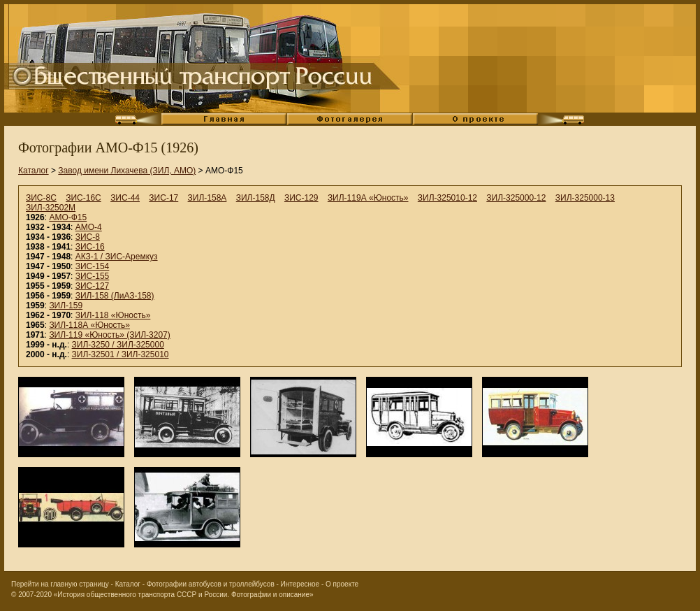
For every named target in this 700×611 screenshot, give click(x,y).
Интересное (300, 584)
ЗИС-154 (93, 266)
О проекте (342, 584)
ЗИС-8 (88, 237)
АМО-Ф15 (68, 217)
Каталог (34, 171)
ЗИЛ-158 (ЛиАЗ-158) (115, 296)
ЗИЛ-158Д (256, 198)
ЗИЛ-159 (66, 305)
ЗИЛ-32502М (51, 208)
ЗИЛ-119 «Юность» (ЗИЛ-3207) (109, 335)
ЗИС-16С (83, 198)
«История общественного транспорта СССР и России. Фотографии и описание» (184, 595)
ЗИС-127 (93, 286)
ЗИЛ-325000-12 (516, 198)
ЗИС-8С (41, 198)
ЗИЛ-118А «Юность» (89, 325)
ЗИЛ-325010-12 (447, 198)
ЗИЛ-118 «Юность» (113, 315)
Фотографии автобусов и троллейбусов (211, 584)
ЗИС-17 (163, 198)
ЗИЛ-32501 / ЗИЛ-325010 (121, 354)
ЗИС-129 (301, 198)
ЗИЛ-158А (207, 198)
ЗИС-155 (93, 276)
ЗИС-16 (90, 247)
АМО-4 (89, 227)
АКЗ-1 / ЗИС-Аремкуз (117, 257)
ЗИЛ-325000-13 (585, 198)
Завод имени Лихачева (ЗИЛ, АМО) (127, 171)
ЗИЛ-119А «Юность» (368, 198)
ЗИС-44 (125, 198)
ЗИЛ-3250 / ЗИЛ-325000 (118, 345)
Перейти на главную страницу (60, 584)
